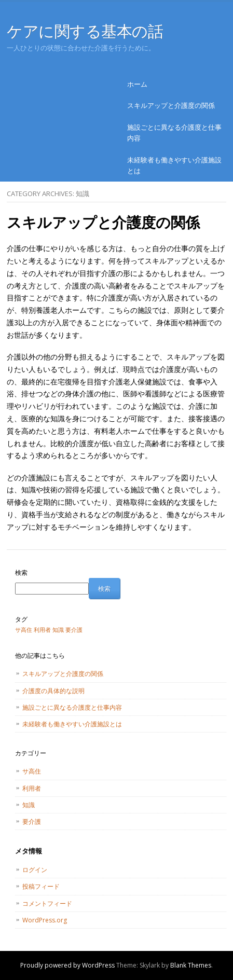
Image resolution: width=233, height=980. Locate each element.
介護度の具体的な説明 (53, 691)
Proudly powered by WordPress (67, 965)
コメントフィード (47, 903)
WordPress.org (45, 920)
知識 (29, 805)
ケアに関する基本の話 (85, 31)
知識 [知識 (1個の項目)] (58, 630)
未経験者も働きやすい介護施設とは (174, 165)
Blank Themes (191, 965)
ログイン (35, 870)
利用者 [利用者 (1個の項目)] (42, 630)
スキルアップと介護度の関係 (171, 105)
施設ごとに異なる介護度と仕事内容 (174, 133)
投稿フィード (41, 886)
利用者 (32, 788)
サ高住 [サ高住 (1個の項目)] (24, 630)
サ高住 (32, 771)
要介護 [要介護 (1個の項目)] (74, 630)
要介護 (32, 822)
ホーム (137, 84)
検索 (21, 572)
